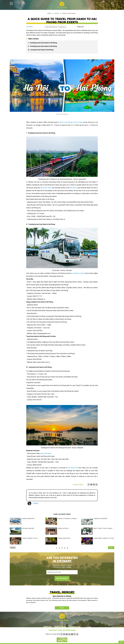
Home (49, 13)
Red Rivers (73, 188)
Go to (62, 608)
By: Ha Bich (30, 27)
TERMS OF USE (75, 626)
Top (121, 642)
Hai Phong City (73, 468)
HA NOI (57, 13)
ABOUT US (47, 626)
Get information (62, 578)
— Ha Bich (33, 503)
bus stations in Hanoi (77, 273)
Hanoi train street (46, 188)
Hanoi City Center (46, 453)
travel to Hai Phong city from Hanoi (71, 122)
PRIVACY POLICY (60, 626)
